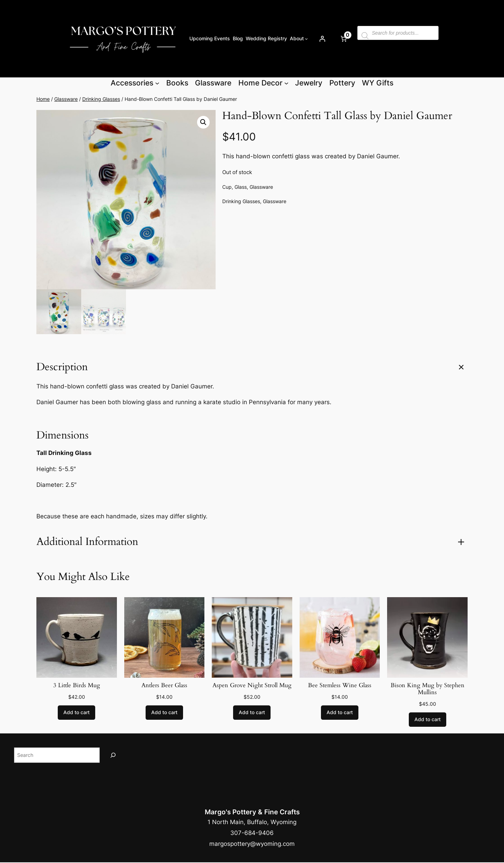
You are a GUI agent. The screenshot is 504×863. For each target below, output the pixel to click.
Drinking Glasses (101, 99)
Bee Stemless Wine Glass (340, 685)
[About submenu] (306, 39)
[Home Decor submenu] (286, 83)
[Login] (322, 39)
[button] (203, 122)
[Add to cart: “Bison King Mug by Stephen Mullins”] (428, 720)
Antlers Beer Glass (164, 685)
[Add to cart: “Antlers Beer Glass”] (164, 713)
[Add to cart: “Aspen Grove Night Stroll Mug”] (252, 713)
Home (43, 99)
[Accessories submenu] (157, 83)
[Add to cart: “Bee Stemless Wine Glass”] (340, 713)
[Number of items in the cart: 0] (343, 39)
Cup (227, 187)
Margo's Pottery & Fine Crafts (252, 812)
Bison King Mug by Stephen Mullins (428, 689)
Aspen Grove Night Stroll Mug (252, 685)
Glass (241, 187)
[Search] (113, 755)
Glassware (66, 99)
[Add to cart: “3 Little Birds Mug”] (76, 713)
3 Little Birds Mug (77, 685)
